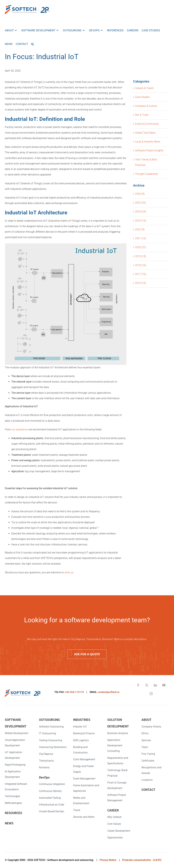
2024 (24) (140, 212)
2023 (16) (140, 221)
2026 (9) (140, 194)
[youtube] (164, 685)
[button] (33, 44)
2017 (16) (140, 274)
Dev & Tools (142, 115)
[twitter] (147, 685)
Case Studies (142, 97)
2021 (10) (140, 238)
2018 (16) (140, 265)
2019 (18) (140, 256)
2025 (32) (140, 203)
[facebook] (138, 685)
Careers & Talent (144, 88)
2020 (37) (140, 247)
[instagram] (151, 694)
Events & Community (147, 124)
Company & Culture (146, 106)
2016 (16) (140, 283)
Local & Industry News (148, 142)
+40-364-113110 (74, 692)
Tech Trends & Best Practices (146, 162)
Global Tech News (145, 133)
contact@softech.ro (109, 692)
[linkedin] (155, 685)
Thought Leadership (146, 174)
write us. (69, 572)
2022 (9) (140, 229)
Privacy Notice (108, 860)
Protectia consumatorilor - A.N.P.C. (142, 860)
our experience (20, 429)
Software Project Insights (149, 150)
